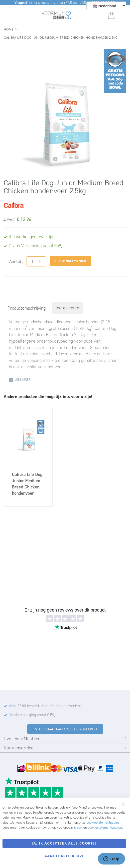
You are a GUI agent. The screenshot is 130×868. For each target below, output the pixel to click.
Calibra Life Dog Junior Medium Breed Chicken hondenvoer (27, 484)
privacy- (77, 827)
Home (9, 29)
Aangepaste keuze (65, 856)
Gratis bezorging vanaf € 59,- (32, 715)
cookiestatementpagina (103, 822)
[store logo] (57, 16)
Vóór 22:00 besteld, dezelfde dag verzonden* (45, 706)
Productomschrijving (27, 308)
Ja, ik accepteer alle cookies (64, 843)
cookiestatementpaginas (105, 827)
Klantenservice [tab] (19, 748)
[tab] (27, 308)
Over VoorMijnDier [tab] (22, 739)
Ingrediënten (67, 308)
